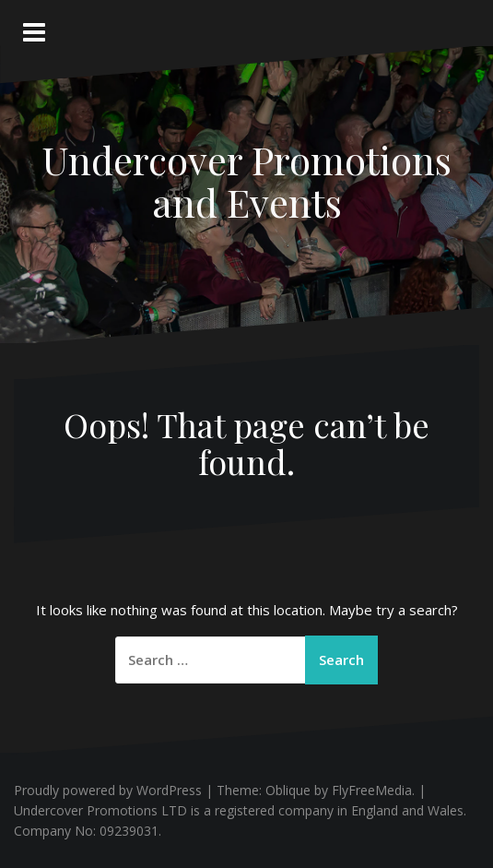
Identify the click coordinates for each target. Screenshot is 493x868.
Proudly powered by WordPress (108, 790)
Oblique (288, 790)
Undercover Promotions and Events (246, 181)
